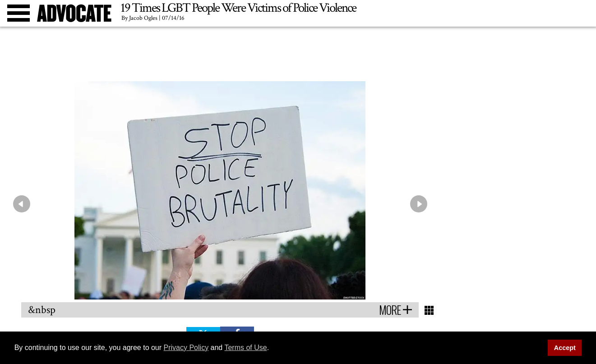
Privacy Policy (186, 348)
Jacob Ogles (143, 18)
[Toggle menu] (18, 13)
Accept (565, 348)
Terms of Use (245, 348)
